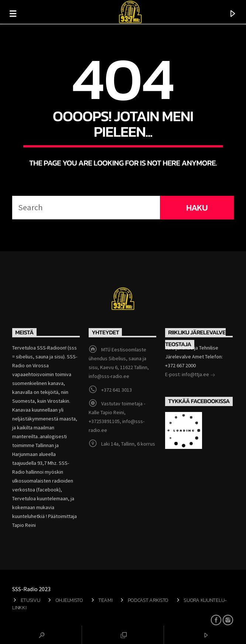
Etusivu (30, 600)
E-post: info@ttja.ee (190, 375)
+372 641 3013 (117, 390)
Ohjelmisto (69, 600)
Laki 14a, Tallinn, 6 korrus (128, 444)
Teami (105, 600)
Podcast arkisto (148, 600)
